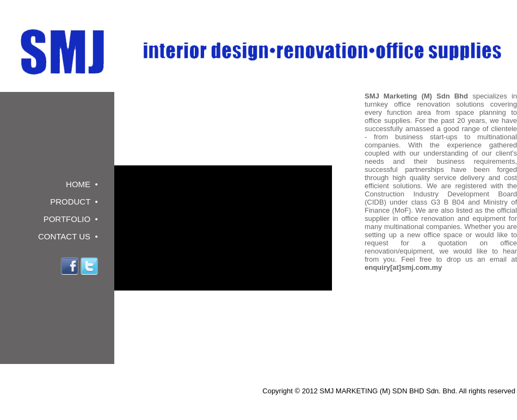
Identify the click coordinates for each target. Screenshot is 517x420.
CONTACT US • (66, 236)
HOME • (80, 184)
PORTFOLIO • (68, 219)
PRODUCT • (72, 202)
